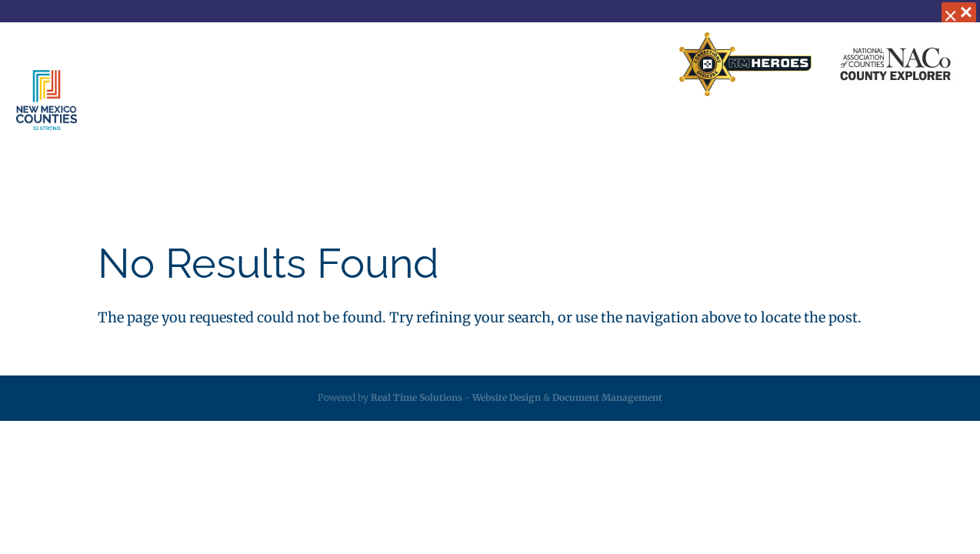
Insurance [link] (440, 131)
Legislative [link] (529, 131)
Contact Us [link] (525, 65)
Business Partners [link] (432, 65)
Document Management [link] (607, 397)
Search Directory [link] (616, 65)
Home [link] (351, 65)
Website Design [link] (507, 397)
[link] (745, 65)
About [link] (259, 131)
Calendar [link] (813, 131)
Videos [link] (886, 131)
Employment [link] (719, 131)
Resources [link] (621, 131)
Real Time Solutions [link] (417, 397)
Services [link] (343, 131)
